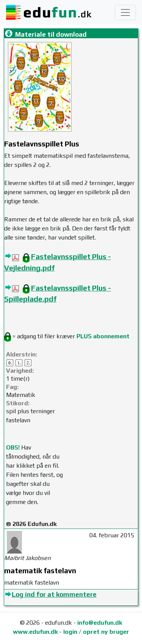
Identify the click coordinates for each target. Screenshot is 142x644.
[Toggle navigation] (125, 12)
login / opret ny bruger (96, 632)
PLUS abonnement (103, 336)
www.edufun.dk (35, 632)
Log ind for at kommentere (54, 594)
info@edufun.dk (100, 623)
